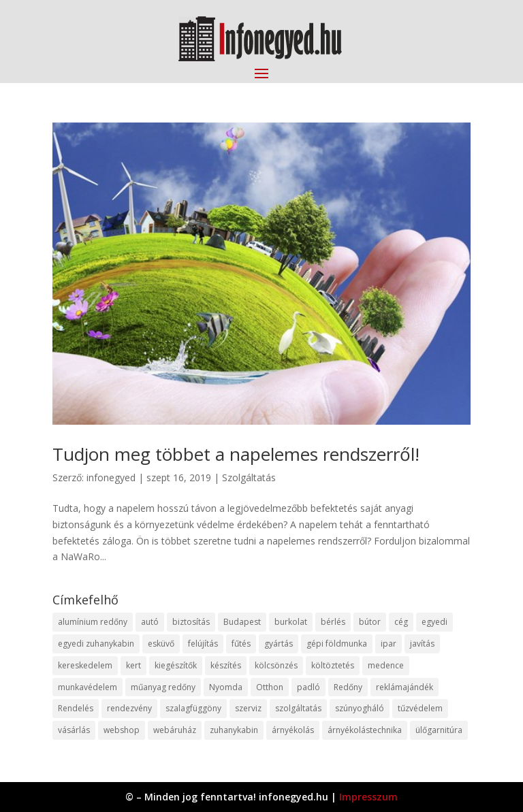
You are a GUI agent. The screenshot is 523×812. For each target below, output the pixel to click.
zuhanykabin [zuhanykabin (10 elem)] (234, 730)
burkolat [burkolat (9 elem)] (291, 622)
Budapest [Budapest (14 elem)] (242, 622)
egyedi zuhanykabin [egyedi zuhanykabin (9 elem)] (96, 644)
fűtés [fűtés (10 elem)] (241, 644)
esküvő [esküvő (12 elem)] (161, 644)
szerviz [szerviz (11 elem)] (248, 708)
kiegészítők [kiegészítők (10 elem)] (176, 665)
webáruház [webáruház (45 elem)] (175, 730)
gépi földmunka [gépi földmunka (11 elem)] (337, 644)
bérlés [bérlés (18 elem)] (333, 622)
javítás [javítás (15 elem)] (422, 644)
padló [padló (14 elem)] (308, 687)
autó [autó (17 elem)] (150, 622)
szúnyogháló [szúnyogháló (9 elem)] (360, 708)
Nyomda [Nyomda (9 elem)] (226, 687)
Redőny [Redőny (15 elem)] (348, 687)
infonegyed (111, 477)
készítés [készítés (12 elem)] (226, 665)
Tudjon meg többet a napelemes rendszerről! (236, 454)
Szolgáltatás (249, 477)
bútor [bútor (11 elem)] (370, 622)
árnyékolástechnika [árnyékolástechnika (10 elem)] (365, 730)
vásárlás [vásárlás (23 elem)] (74, 730)
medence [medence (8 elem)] (386, 665)
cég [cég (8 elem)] (401, 622)
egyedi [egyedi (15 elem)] (434, 622)
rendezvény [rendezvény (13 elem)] (129, 708)
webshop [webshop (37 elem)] (122, 730)
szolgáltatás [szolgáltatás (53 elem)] (298, 708)
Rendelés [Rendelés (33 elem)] (76, 708)
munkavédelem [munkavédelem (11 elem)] (88, 687)
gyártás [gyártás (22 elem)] (279, 644)
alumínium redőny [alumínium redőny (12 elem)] (93, 622)
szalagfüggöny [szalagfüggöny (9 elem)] (193, 708)
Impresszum (368, 797)
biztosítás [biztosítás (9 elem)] (191, 622)
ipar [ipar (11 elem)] (389, 644)
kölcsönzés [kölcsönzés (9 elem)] (276, 665)
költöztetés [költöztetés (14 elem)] (333, 665)
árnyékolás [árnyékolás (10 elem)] (293, 730)
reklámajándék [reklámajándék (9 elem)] (405, 687)
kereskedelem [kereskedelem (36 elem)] (85, 665)
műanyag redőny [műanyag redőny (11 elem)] (163, 687)
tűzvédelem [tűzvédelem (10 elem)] (420, 708)
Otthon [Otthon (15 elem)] (270, 687)
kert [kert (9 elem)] (133, 665)
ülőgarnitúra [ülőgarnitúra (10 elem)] (439, 730)
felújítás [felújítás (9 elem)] (203, 644)
